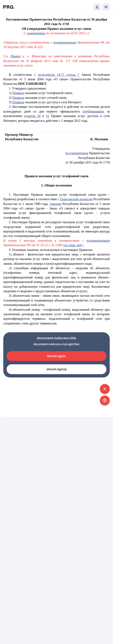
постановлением (64, 42)
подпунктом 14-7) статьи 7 (59, 75)
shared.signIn (56, 356)
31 (48, 116)
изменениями (36, 33)
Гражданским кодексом (76, 199)
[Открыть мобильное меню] (106, 7)
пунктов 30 (32, 116)
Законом (56, 204)
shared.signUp (56, 369)
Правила (18, 93)
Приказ (15, 56)
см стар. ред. (73, 245)
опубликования (93, 111)
